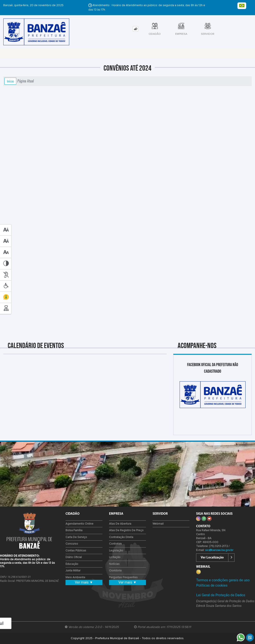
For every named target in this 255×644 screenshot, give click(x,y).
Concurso (72, 544)
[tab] (136, 29)
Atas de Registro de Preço (126, 530)
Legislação (116, 551)
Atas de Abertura (120, 524)
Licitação (115, 557)
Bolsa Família (74, 530)
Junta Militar (73, 571)
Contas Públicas (76, 551)
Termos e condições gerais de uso (223, 580)
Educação (72, 564)
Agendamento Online (79, 524)
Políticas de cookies (212, 585)
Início (10, 81)
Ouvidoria (115, 571)
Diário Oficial (74, 557)
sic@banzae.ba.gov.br (219, 550)
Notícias (114, 564)
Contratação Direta (121, 537)
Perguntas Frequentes (123, 577)
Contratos (115, 544)
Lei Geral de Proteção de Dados (221, 595)
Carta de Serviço (76, 537)
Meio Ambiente (75, 577)
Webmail (158, 524)
